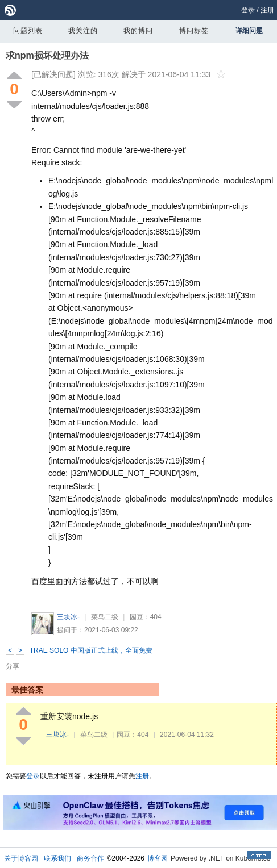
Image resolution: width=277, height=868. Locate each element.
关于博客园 (21, 858)
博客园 (158, 858)
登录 (248, 10)
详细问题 (249, 31)
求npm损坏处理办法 (47, 55)
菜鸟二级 (105, 617)
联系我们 (57, 858)
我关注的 (83, 31)
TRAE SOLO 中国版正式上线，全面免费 (91, 650)
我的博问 (138, 31)
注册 (267, 10)
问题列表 (28, 31)
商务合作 (90, 858)
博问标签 (194, 31)
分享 (13, 666)
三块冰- (68, 617)
